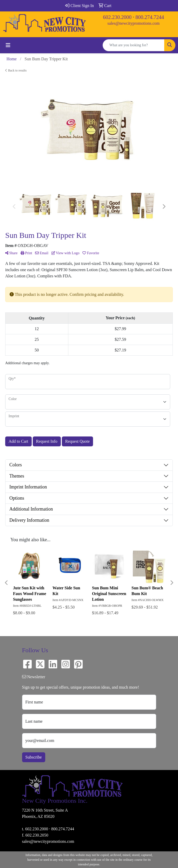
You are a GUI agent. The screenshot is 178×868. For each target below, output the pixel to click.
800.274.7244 (150, 17)
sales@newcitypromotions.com (133, 23)
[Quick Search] (134, 45)
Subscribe (34, 757)
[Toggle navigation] (8, 45)
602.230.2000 (117, 17)
